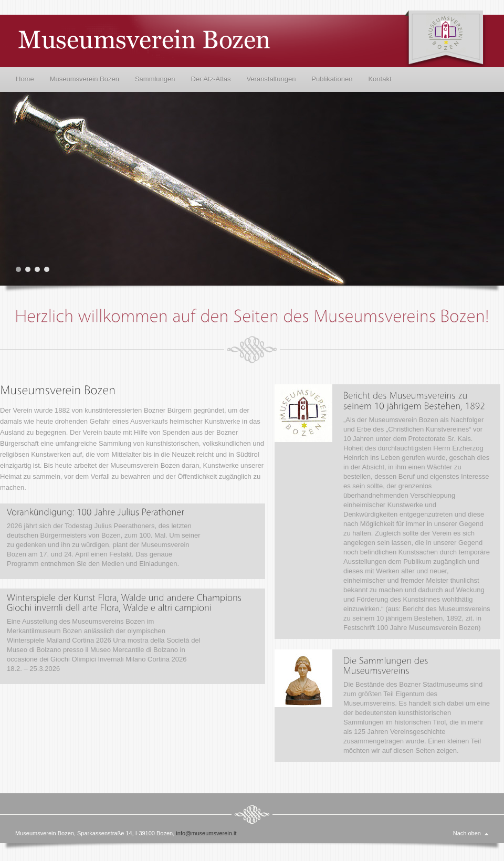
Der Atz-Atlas (211, 79)
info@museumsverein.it (206, 833)
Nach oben (467, 833)
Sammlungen (155, 79)
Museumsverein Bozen (85, 79)
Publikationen (332, 79)
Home (25, 79)
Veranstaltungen (271, 79)
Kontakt (380, 79)
